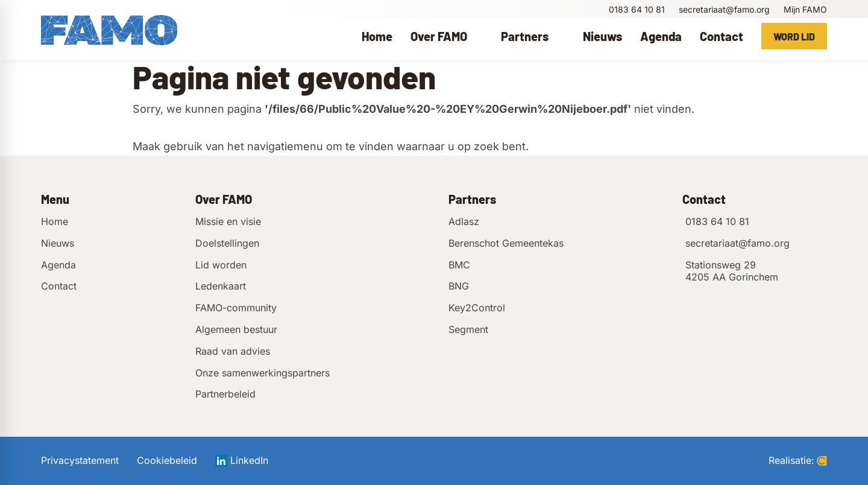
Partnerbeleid (225, 394)
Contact (59, 286)
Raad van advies (233, 351)
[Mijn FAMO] (804, 9)
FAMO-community (236, 308)
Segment (468, 329)
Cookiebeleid (167, 461)
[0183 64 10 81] (635, 9)
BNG (459, 286)
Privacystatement (80, 461)
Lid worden (221, 265)
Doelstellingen (227, 243)
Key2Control (477, 308)
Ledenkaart (221, 286)
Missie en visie (228, 221)
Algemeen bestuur (236, 329)
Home (55, 221)
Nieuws (58, 243)
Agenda (58, 265)
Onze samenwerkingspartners (263, 373)
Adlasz (464, 221)
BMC (459, 265)
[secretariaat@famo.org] (723, 9)
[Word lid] (794, 36)
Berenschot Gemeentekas (506, 243)
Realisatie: (798, 461)
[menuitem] (377, 36)
